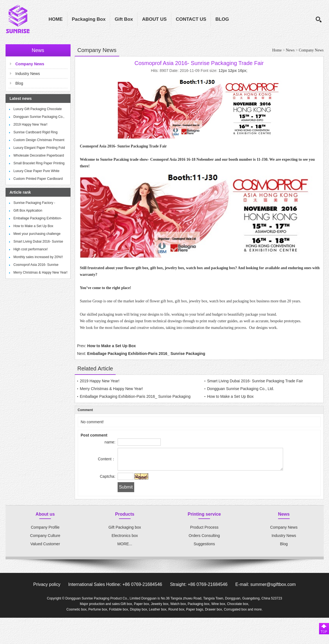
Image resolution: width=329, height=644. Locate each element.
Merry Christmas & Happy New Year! (41, 272)
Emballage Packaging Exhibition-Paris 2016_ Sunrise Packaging (146, 354)
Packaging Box (89, 19)
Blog (19, 83)
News (290, 50)
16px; (243, 71)
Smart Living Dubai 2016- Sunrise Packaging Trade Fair (255, 381)
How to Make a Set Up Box (33, 226)
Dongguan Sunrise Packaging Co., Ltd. (241, 389)
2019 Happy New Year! (31, 124)
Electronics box (125, 540)
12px (223, 71)
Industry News (28, 74)
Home (277, 50)
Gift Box (124, 19)
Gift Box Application (28, 211)
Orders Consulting (204, 540)
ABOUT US (154, 19)
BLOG (222, 19)
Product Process (204, 531)
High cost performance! (31, 249)
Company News (311, 50)
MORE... (125, 548)
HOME (56, 19)
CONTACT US (191, 19)
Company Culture (45, 540)
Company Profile (45, 531)
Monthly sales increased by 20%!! (38, 257)
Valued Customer (45, 548)
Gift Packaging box (125, 531)
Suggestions (204, 548)
